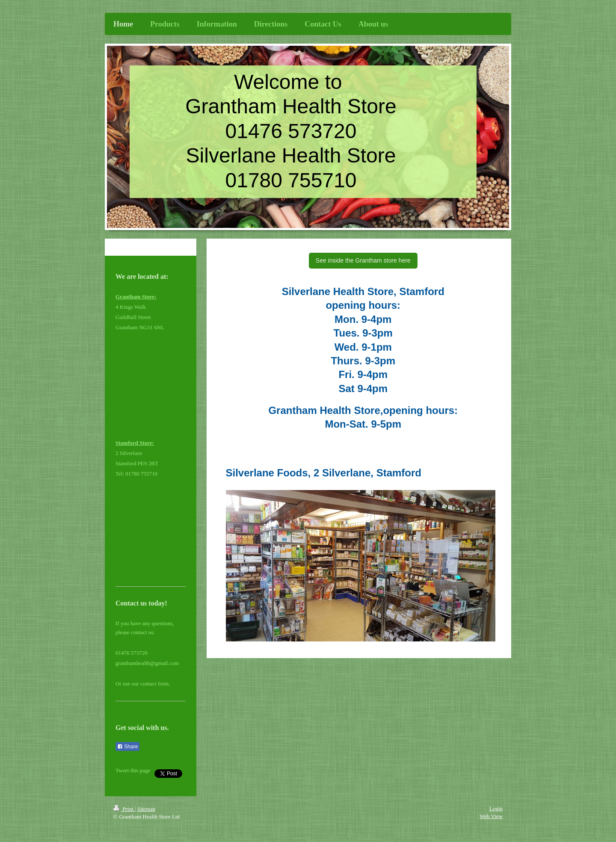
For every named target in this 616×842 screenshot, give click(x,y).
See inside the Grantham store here (363, 260)
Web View (491, 816)
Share (127, 747)
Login (496, 808)
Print (124, 809)
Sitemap (147, 809)
